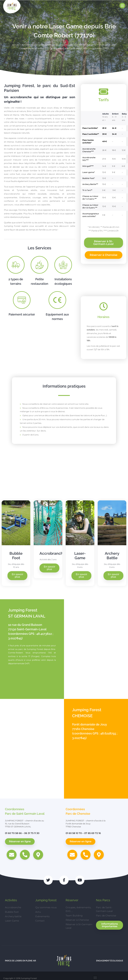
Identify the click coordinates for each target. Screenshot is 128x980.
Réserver (72, 900)
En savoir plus (17, 576)
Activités (26, 45)
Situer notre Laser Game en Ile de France (76, 45)
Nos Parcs (103, 900)
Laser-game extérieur (43, 45)
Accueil (16, 45)
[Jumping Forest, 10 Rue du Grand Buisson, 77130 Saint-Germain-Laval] (96, 649)
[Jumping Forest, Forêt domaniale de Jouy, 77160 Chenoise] (32, 749)
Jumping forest (46, 900)
